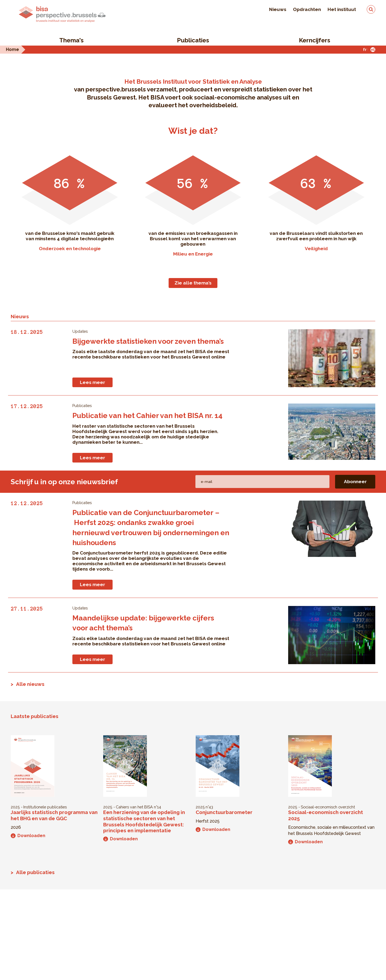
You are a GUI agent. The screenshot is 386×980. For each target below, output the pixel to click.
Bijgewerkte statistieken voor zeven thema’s (148, 341)
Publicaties (193, 40)
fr (365, 49)
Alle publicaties (35, 872)
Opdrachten (307, 9)
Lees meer (92, 382)
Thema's (71, 40)
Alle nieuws (30, 684)
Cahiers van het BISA (134, 807)
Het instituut (342, 9)
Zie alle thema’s (193, 283)
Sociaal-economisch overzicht (328, 807)
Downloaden (28, 836)
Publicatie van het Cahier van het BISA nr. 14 (147, 415)
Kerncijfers (315, 40)
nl (373, 49)
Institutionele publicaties (45, 807)
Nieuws (278, 9)
